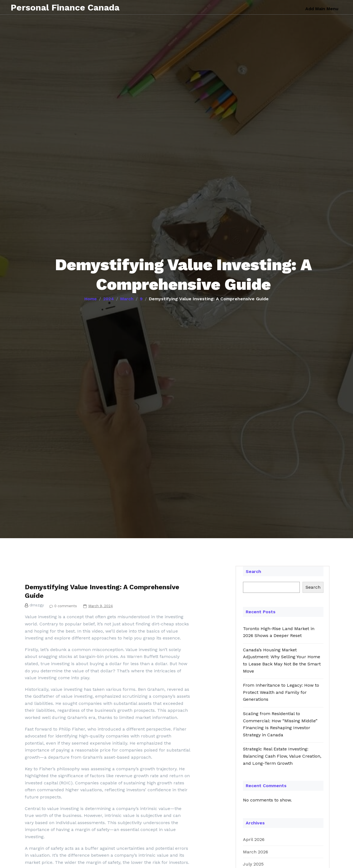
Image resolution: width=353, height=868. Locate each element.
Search (253, 571)
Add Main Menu (322, 9)
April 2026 (254, 839)
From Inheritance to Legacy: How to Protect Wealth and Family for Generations (281, 692)
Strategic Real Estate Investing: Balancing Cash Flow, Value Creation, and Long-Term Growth (282, 756)
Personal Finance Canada (66, 7)
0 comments (62, 606)
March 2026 (256, 852)
